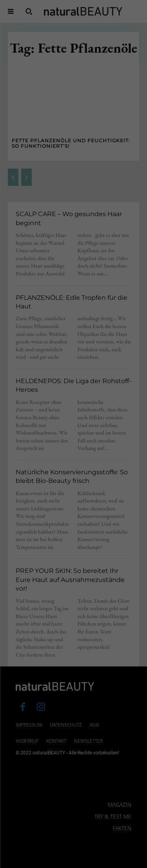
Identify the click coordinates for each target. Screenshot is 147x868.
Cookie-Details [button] (37, 865)
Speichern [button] (74, 817)
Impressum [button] (114, 865)
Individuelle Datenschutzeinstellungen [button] (74, 844)
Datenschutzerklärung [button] (77, 865)
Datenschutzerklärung (33, 740)
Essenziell (23, 766)
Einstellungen (58, 748)
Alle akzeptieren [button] (74, 794)
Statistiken (64, 766)
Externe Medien (112, 766)
